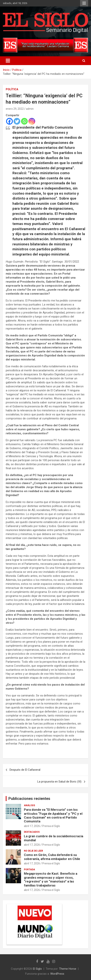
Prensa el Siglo (51, 826)
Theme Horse (68, 969)
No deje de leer (33, 851)
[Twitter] (17, 121)
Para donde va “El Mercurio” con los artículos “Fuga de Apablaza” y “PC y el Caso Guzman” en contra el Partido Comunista (53, 815)
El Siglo (37, 969)
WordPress (57, 974)
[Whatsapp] (24, 121)
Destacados (32, 832)
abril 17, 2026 (32, 826)
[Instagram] (32, 121)
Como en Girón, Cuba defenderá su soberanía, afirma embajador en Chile (52, 857)
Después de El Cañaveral (25, 770)
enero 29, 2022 (15, 109)
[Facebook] (9, 121)
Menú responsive (84, 3)
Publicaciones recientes (29, 799)
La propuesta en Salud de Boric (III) (59, 782)
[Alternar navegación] (8, 61)
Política (12, 89)
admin (30, 109)
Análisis (29, 805)
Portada (29, 870)
